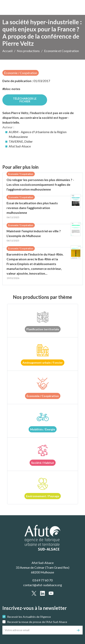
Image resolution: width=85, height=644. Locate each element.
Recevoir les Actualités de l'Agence (29, 617)
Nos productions (28, 51)
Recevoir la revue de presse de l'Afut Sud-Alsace (37, 622)
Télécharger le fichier (25, 100)
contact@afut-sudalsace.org (43, 585)
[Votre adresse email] (38, 630)
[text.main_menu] (77, 8)
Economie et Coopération (61, 51)
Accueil (7, 51)
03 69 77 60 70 (42, 580)
